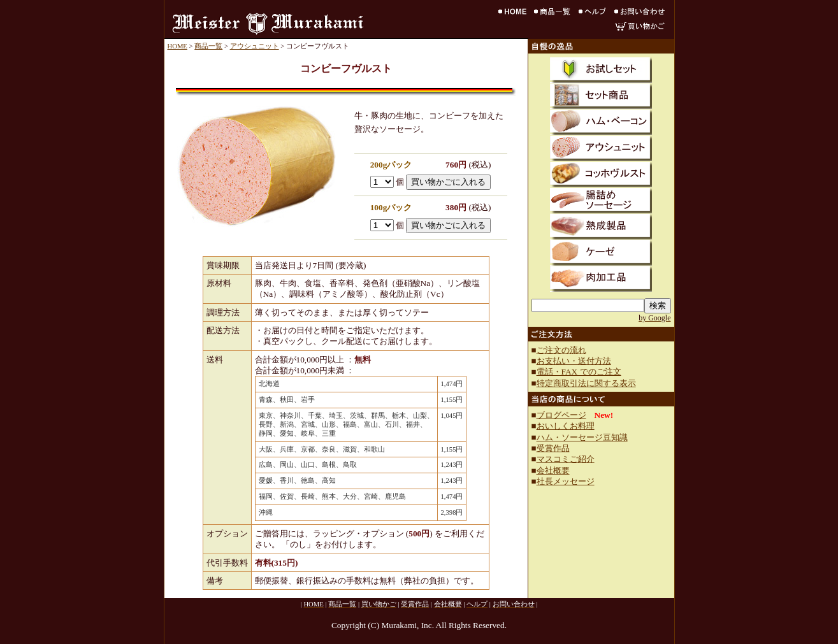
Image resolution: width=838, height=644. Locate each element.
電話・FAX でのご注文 (579, 372)
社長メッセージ (566, 481)
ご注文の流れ (561, 350)
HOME (177, 46)
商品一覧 (208, 46)
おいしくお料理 (566, 426)
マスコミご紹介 (566, 459)
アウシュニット (255, 46)
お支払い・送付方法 (574, 361)
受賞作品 (553, 448)
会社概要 (553, 470)
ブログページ (561, 415)
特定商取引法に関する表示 (586, 383)
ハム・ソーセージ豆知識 (582, 437)
